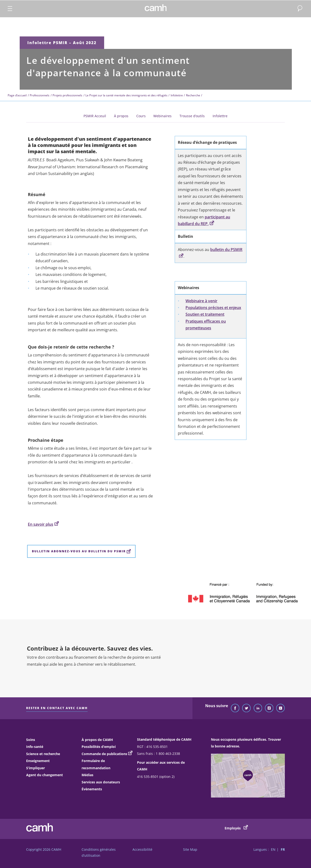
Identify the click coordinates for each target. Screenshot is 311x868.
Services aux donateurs (101, 782)
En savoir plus (43, 524)
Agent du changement (45, 775)
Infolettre (177, 95)
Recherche (193, 95)
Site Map (190, 849)
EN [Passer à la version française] (273, 849)
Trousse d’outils (192, 116)
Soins (31, 740)
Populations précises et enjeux (213, 308)
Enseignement (38, 761)
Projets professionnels (67, 95)
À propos (121, 116)
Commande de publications (104, 754)
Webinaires (162, 116)
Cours (141, 116)
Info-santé (35, 747)
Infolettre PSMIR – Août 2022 (62, 43)
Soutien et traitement (205, 314)
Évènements (92, 789)
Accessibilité (142, 849)
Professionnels (40, 95)
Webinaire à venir (201, 301)
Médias (87, 775)
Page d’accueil (17, 95)
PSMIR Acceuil (95, 116)
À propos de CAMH (97, 740)
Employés (236, 828)
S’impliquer (36, 768)
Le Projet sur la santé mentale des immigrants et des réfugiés (126, 95)
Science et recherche (43, 754)
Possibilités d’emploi (99, 747)
